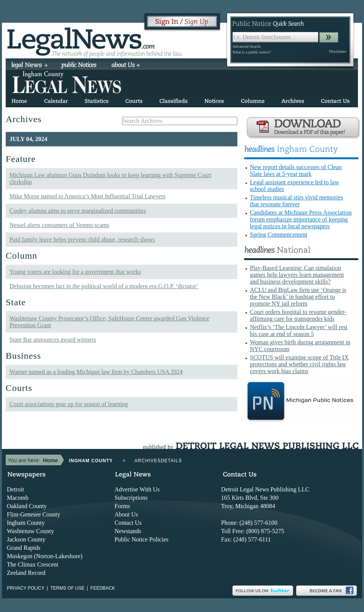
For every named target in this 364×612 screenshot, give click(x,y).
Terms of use (67, 588)
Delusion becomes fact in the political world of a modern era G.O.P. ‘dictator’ (104, 286)
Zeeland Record (26, 573)
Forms (122, 506)
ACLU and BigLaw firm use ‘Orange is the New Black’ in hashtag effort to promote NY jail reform (298, 297)
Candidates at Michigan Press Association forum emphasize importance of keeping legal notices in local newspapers (301, 219)
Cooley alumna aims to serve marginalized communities (78, 211)
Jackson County (26, 539)
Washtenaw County (30, 531)
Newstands (128, 531)
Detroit (15, 489)
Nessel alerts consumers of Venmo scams (59, 225)
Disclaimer (338, 51)
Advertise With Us (137, 489)
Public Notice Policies (141, 539)
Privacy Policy (26, 588)
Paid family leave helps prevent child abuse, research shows (82, 239)
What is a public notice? (252, 52)
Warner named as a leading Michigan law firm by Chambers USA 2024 (96, 372)
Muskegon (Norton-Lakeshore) (45, 556)
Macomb (18, 498)
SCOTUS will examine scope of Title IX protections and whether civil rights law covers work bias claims (299, 364)
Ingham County (26, 523)
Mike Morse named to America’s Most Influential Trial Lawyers (87, 196)
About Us (126, 514)
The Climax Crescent (33, 564)
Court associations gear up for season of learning (69, 404)
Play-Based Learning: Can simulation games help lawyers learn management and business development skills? (297, 275)
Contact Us (128, 523)
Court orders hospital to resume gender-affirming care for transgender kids (298, 315)
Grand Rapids (24, 548)
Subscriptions (131, 498)
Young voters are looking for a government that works (75, 272)
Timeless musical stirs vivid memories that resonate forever (297, 201)
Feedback (103, 588)
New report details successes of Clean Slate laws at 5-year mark (296, 170)
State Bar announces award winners (53, 340)
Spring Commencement (279, 235)
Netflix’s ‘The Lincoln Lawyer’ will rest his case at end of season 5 (299, 330)
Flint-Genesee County (34, 514)
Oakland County (27, 506)
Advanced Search (246, 46)
